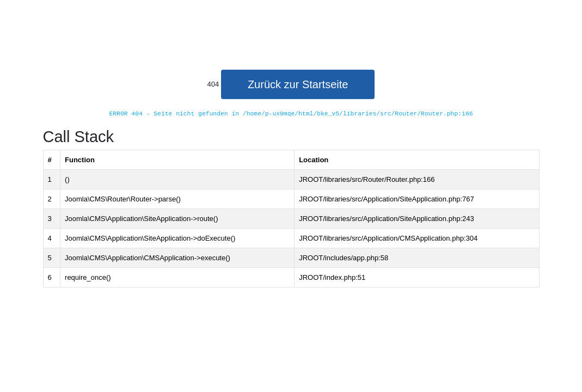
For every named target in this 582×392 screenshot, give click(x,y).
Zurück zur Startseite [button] (298, 84)
